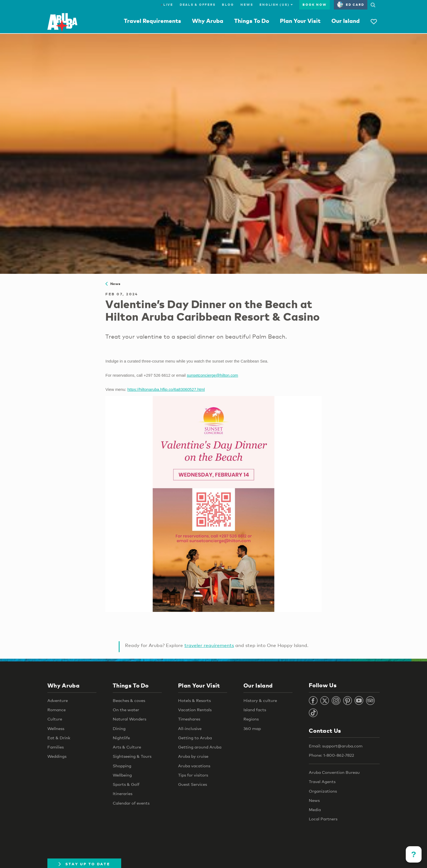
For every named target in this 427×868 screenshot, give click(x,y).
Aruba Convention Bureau (334, 772)
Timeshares (189, 719)
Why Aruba (208, 21)
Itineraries (123, 793)
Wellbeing (122, 775)
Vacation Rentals (195, 710)
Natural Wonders (129, 719)
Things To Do (252, 21)
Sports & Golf (126, 784)
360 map (252, 728)
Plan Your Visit (300, 21)
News (247, 5)
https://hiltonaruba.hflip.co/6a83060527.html (166, 389)
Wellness (56, 728)
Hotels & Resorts (194, 700)
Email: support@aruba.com (336, 746)
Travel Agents (322, 781)
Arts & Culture (127, 747)
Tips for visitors (193, 775)
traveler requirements (209, 645)
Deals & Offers (198, 5)
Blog (228, 5)
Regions (251, 719)
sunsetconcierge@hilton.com (212, 375)
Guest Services (193, 784)
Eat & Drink (59, 738)
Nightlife (121, 738)
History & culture (260, 700)
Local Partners (323, 819)
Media (315, 809)
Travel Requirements (152, 21)
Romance (57, 710)
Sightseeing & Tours (132, 756)
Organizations (323, 791)
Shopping (122, 766)
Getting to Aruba (195, 738)
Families (56, 747)
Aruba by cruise (193, 756)
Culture (55, 719)
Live (167, 5)
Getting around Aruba (200, 747)
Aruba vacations (194, 766)
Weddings (57, 756)
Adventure (58, 700)
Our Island (346, 21)
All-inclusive (190, 728)
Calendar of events (131, 803)
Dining (119, 728)
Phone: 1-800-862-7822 (331, 755)
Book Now (315, 5)
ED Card (351, 5)
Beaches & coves (129, 700)
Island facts (255, 710)
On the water (126, 710)
